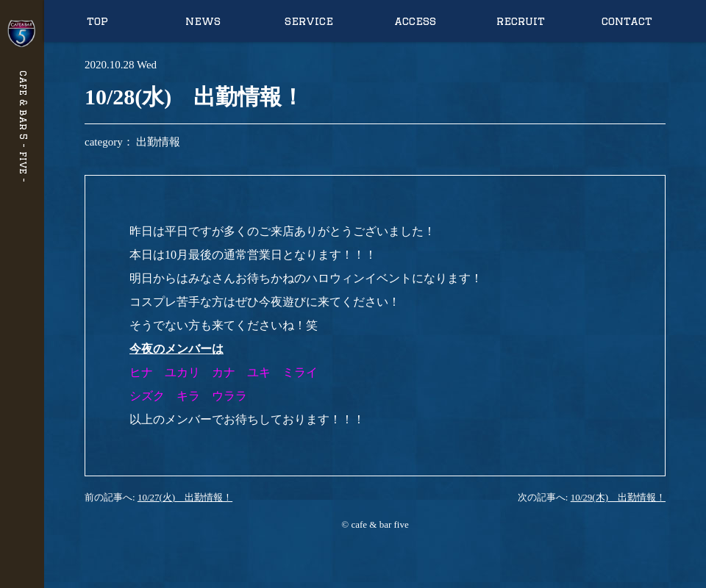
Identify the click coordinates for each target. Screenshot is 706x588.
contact (627, 21)
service (309, 21)
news (203, 21)
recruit (521, 21)
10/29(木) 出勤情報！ (618, 497)
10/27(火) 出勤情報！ (185, 497)
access (415, 21)
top (97, 21)
